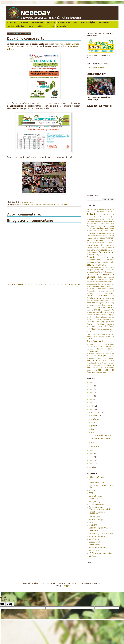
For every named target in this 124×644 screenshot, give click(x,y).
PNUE (89, 332)
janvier (94, 446)
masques (90, 310)
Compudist (93, 499)
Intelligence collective (94, 293)
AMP (89, 224)
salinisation (91, 358)
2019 (88, 209)
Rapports (61, 26)
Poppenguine (101, 334)
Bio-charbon (64, 23)
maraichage (110, 308)
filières (100, 272)
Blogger (67, 586)
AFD (91, 480)
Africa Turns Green (97, 483)
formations (103, 280)
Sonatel (89, 363)
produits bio (110, 337)
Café (88, 236)
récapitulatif (91, 344)
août (94, 423)
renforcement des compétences (101, 347)
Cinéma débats (98, 241)
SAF (75, 23)
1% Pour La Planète (97, 477)
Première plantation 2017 (101, 435)
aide (109, 219)
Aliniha (111, 221)
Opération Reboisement (101, 320)
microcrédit (106, 310)
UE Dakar (93, 556)
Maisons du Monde (97, 537)
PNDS (112, 330)
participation (91, 327)
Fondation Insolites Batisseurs (97, 513)
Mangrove (101, 308)
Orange (112, 320)
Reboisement (38, 23)
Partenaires (104, 23)
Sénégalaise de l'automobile (101, 553)
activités (111, 211)
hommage (109, 291)
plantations (105, 330)
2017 (91, 409)
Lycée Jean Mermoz (49, 204)
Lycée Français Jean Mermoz (101, 534)
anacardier (95, 224)
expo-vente (99, 270)
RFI (113, 354)
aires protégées (103, 222)
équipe (105, 268)
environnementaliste (94, 268)
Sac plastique (99, 356)
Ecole (106, 255)
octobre (95, 416)
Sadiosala (111, 356)
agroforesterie (101, 219)
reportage (90, 349)
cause (105, 236)
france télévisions (102, 282)
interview (107, 293)
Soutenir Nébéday (16, 26)
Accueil (44, 284)
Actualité (18, 204)
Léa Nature (93, 531)
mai (93, 433)
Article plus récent (15, 284)
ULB (100, 368)
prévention (101, 337)
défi (92, 250)
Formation (92, 279)
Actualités (12, 23)
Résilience (111, 351)
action (112, 209)
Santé (100, 358)
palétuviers (110, 322)
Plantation (93, 329)
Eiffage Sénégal (95, 502)
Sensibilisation (94, 361)
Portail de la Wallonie (97, 548)
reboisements (109, 342)
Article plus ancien (73, 284)
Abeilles (93, 209)
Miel (113, 310)
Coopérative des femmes (101, 245)
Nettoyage (110, 315)
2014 (92, 457)
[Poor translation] (10, 604)
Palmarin (91, 324)
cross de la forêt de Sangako (104, 248)
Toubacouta (109, 365)
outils (89, 322)
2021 (91, 396)
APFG (91, 493)
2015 (91, 454)
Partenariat (110, 324)
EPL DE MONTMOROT (98, 504)
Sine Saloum (109, 361)
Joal (113, 293)
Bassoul (89, 231)
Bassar (112, 229)
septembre (96, 419)
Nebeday (112, 313)
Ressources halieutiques (96, 354)
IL (114, 291)
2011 (91, 467)
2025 (92, 383)
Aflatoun (103, 217)
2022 (92, 393)
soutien (95, 363)
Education (26, 204)
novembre (96, 412)
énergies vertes (108, 262)
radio (113, 339)
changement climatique (96, 238)
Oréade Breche (95, 542)
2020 (92, 399)
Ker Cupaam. (100, 303)
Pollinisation (100, 332)
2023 (92, 389)
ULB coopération (109, 368)
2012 (91, 464)
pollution (111, 332)
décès (89, 250)
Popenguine (91, 334)
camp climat (99, 236)
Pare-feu (100, 324)
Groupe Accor (95, 517)
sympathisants (103, 363)
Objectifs (24, 23)
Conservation (110, 243)
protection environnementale (98, 339)
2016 (92, 450)
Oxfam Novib (94, 545)
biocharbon (100, 233)
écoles (112, 255)
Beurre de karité (101, 231)
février (94, 443)
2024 (92, 386)
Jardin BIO (93, 525)
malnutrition (91, 308)
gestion (89, 284)
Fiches (51, 26)
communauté (99, 243)
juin (93, 429)
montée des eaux (93, 313)
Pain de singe (99, 322)
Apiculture (91, 226)
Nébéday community (94, 315)
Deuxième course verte (101, 438)
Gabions (111, 282)
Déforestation (101, 250)
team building (93, 366)
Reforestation (110, 344)
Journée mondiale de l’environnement (101, 297)
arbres (100, 226)
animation (102, 224)
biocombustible (109, 233)
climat (107, 241)
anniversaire (110, 224)
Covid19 (90, 248)
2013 (91, 460)
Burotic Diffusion (96, 496)
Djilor (99, 255)
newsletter (90, 317)
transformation (92, 368)
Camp (92, 236)
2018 (91, 406)
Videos (41, 26)
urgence (89, 370)
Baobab (106, 229)
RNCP (89, 356)
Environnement (36, 204)
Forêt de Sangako (106, 277)
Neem (103, 315)
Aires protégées (88, 23)
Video (99, 370)
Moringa (51, 23)
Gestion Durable (102, 289)
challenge (111, 236)
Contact (31, 26)
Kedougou (91, 303)
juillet (94, 426)
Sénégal (112, 358)
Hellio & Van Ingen (96, 520)
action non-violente (95, 212)
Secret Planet (94, 551)
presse (95, 337)
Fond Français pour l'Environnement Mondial (99, 508)
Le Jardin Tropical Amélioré (100, 528)
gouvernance (100, 291)
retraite (108, 354)
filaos (96, 272)
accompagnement (103, 209)
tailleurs (112, 363)
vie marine (103, 373)
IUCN (91, 522)
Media (97, 310)
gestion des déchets (99, 284)
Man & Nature (95, 539)
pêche (100, 327)
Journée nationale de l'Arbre (104, 301)
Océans (97, 317)
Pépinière (110, 326)
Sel (105, 358)
